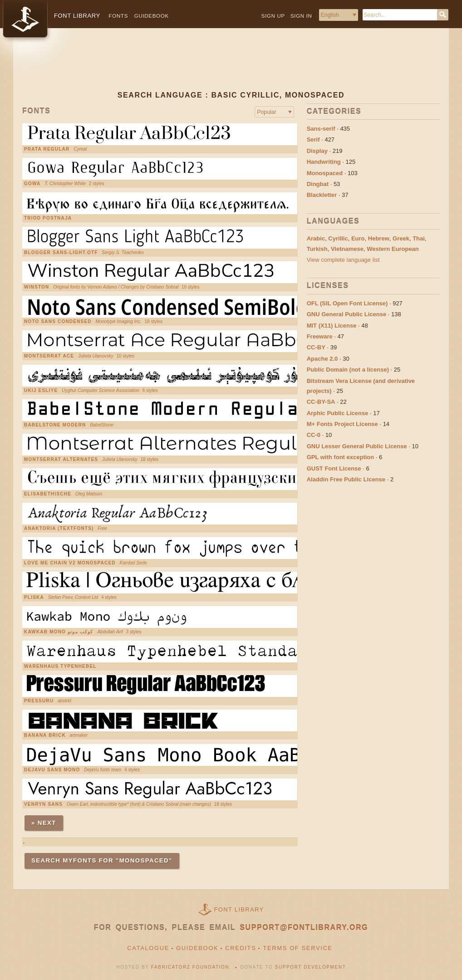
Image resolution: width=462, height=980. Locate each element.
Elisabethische (48, 494)
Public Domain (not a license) (348, 370)
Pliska (34, 598)
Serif (313, 140)
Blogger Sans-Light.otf (61, 253)
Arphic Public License (338, 413)
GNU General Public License (347, 314)
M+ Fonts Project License (342, 424)
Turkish (317, 249)
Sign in (301, 16)
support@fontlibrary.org (304, 928)
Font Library (239, 909)
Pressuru (39, 701)
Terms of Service (297, 948)
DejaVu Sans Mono (52, 770)
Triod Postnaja (48, 218)
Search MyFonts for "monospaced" (102, 860)
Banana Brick (45, 735)
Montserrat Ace (49, 356)
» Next (44, 823)
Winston (37, 287)
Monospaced (325, 173)
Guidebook (152, 16)
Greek (401, 238)
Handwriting (324, 162)
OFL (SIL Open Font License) (347, 303)
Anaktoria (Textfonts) (59, 529)
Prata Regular (47, 149)
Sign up (273, 16)
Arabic (316, 238)
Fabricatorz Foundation (190, 967)
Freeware (320, 336)
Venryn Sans (43, 804)
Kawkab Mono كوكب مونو (59, 632)
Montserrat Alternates (61, 460)
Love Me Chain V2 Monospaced (70, 563)
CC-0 (314, 435)
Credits (241, 948)
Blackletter (322, 195)
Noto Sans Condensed (58, 322)
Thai (419, 238)
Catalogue (148, 948)
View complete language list (343, 260)
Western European (393, 249)
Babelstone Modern (55, 425)
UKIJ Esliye (41, 391)
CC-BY (316, 347)
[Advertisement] (231, 67)
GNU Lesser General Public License (357, 446)
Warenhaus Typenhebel (60, 666)
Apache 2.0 (322, 359)
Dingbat (318, 184)
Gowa (32, 184)
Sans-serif (321, 129)
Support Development (310, 967)
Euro (358, 238)
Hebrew (379, 238)
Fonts (119, 16)
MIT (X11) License (332, 326)
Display (317, 151)
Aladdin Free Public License (346, 479)
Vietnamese (347, 249)
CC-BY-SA (321, 402)
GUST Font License (334, 468)
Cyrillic (338, 238)
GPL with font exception (341, 457)
